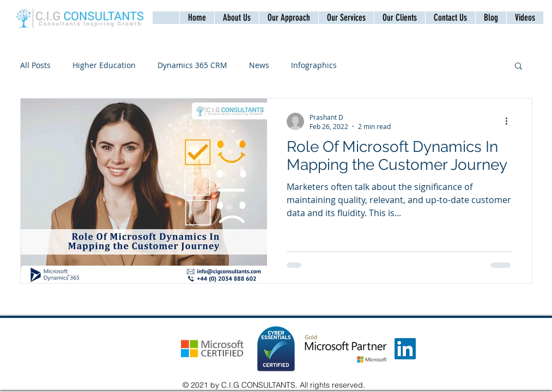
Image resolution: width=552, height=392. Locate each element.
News (259, 65)
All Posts (35, 65)
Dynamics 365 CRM (192, 65)
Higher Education (104, 65)
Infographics (314, 65)
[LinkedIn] (405, 349)
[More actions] (511, 121)
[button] (450, 18)
